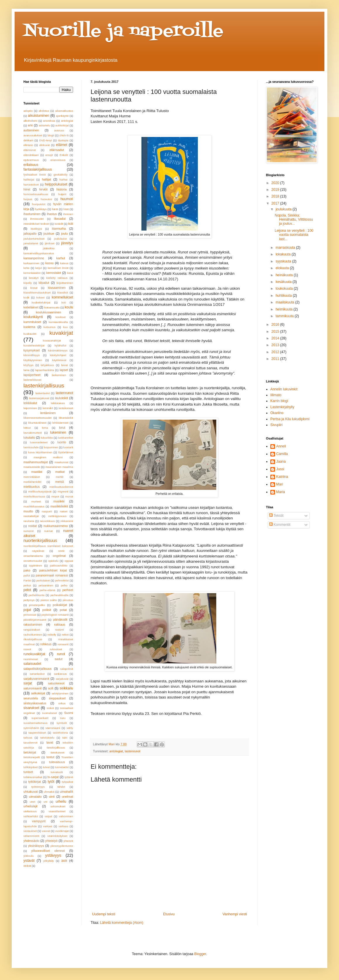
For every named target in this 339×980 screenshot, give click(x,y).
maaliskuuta (285, 302)
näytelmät (38, 551)
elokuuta (283, 268)
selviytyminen (60, 693)
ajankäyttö (62, 116)
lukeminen (58, 432)
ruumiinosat (31, 659)
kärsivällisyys (32, 355)
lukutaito (29, 437)
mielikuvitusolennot (61, 487)
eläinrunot (30, 150)
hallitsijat (29, 180)
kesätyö (34, 278)
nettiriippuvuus (58, 516)
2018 (276, 196)
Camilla (282, 454)
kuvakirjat (61, 333)
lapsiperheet (32, 375)
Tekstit (276, 516)
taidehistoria (60, 733)
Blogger (200, 954)
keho (26, 268)
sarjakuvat (62, 679)
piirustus (68, 600)
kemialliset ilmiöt (58, 268)
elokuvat (44, 145)
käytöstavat (59, 360)
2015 (276, 332)
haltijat (47, 179)
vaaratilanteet (57, 811)
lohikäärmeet (60, 423)
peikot (27, 585)
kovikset (61, 317)
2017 (276, 203)
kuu (65, 327)
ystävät (29, 861)
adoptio (28, 111)
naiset (64, 511)
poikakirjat (60, 605)
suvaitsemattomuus (36, 723)
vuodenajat (62, 831)
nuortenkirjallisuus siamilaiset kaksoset (48, 546)
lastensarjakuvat (39, 398)
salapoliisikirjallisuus (38, 669)
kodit (26, 297)
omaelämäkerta (33, 556)
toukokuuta (285, 289)
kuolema (29, 327)
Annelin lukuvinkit (284, 389)
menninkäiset (32, 477)
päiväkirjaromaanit (35, 620)
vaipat (49, 816)
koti (64, 302)
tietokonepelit (32, 757)
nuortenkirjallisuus (40, 540)
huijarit (62, 194)
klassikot (63, 292)
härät (55, 209)
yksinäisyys (36, 846)
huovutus (46, 199)
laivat (64, 365)
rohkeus (46, 644)
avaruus (59, 130)
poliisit (47, 610)
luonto (62, 442)
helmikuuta (284, 309)
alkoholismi (30, 121)
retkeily (52, 635)
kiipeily (28, 283)
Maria (281, 492)
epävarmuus (31, 160)
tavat (50, 742)
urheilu (61, 801)
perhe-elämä (47, 590)
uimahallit (66, 792)
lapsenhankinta (45, 370)
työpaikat (68, 782)
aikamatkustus (64, 111)
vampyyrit (39, 821)
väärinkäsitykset (57, 836)
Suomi (69, 713)
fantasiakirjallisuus (38, 169)
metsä (59, 482)
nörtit (61, 551)
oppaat (69, 561)
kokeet (40, 297)
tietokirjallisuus (56, 748)
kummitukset (32, 322)
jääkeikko (49, 248)
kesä (70, 273)
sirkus (62, 703)
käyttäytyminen (33, 360)
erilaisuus (31, 165)
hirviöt (43, 189)
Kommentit (280, 525)
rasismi (59, 630)
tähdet (61, 787)
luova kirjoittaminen (40, 452)
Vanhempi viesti (235, 914)
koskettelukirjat (41, 302)
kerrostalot (53, 273)
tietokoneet (57, 752)
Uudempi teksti (104, 914)
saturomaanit (32, 688)
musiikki (59, 501)
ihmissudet (37, 219)
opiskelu (53, 561)
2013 (276, 345)
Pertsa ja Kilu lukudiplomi (290, 419)
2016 (276, 325)
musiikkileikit (59, 506)
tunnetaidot (62, 767)
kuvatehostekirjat (34, 345)
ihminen (68, 214)
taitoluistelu (47, 738)
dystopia (63, 140)
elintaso (28, 145)
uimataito (35, 797)
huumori (67, 199)
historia (62, 189)
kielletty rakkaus (57, 278)
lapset (64, 370)
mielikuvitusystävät (40, 491)
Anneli (281, 446)
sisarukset (31, 708)
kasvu (49, 263)
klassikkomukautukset (37, 292)
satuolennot (56, 683)
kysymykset (32, 350)
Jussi (280, 469)
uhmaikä (49, 792)
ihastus (52, 214)
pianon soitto (49, 600)
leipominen (30, 408)
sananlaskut (37, 674)
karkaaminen (31, 263)
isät (71, 224)
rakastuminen (33, 624)
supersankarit (40, 718)
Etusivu (169, 914)
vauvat (46, 831)
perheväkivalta (59, 595)
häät (66, 209)
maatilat (37, 472)
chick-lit (64, 135)
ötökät (27, 866)
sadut (58, 659)
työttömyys (38, 787)
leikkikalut (30, 403)
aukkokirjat (62, 125)
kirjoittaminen (65, 283)
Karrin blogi (279, 401)
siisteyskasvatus (35, 703)
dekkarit (28, 140)
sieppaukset (57, 698)
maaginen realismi (48, 457)
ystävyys (53, 855)
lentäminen (48, 413)
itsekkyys (36, 229)
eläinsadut (57, 150)
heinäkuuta (285, 275)
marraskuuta (286, 248)
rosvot (27, 649)
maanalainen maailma (59, 467)
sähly (70, 728)
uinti (52, 797)
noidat (32, 526)
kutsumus (50, 327)
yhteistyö (51, 841)
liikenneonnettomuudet (38, 418)
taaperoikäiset (37, 733)
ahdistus (44, 111)
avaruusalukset (33, 135)
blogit (51, 135)
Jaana (281, 461)
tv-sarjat (53, 777)
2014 (276, 338)
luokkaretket (65, 438)
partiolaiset (43, 580)
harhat (64, 180)
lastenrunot (133, 751)
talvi (65, 738)
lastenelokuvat (32, 380)
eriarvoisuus (58, 160)
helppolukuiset (56, 184)
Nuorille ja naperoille (123, 31)
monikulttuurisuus (34, 496)
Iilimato (276, 395)
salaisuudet (32, 664)
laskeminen (59, 375)
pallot (27, 575)
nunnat (48, 531)
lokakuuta (284, 254)
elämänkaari (31, 155)
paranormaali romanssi (52, 575)
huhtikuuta (284, 296)
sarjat (28, 683)
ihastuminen (32, 214)
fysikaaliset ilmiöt (35, 175)
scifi (51, 688)
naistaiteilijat (31, 516)
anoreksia (49, 121)
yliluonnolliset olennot (48, 851)
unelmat (68, 797)
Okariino (277, 413)
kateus (64, 263)
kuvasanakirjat (52, 340)
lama (26, 370)
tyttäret (69, 777)
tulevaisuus (57, 762)
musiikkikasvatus (34, 506)
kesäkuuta (284, 282)
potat (63, 610)
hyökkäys (41, 209)
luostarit (68, 447)
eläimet (62, 145)
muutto (28, 511)
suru (63, 718)
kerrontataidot (32, 273)
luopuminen (51, 447)
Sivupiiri (276, 425)
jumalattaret (31, 243)
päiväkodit (60, 619)
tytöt (51, 782)
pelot (27, 590)
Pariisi (27, 580)
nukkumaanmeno (56, 526)
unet (33, 802)
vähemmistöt (31, 836)
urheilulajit (31, 806)
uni (45, 802)
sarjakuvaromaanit (36, 679)
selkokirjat (38, 693)
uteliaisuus (30, 811)
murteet (36, 501)
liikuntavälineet (37, 423)
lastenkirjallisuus (44, 386)
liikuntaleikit (66, 418)
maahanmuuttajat (36, 462)
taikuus (28, 738)
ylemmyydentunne (62, 846)
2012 (276, 352)
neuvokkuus (47, 521)
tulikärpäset (31, 767)
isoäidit (59, 224)
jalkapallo (30, 234)
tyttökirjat (35, 782)
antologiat (116, 751)
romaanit (63, 644)
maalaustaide (32, 467)
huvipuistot (39, 204)
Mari (280, 484)
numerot (28, 531)
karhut (61, 258)
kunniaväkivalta (58, 322)
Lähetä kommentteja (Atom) (122, 923)
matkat (60, 472)
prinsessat (30, 615)
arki (30, 125)
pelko (64, 585)
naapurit (47, 511)
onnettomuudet (33, 561)
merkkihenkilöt (32, 482)
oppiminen (35, 565)
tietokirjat (30, 752)
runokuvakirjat (34, 654)
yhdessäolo (31, 841)
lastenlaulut (43, 393)
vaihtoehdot (31, 816)
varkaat (47, 826)
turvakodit (57, 772)
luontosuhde (31, 447)
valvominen (66, 816)
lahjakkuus (47, 365)
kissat (34, 288)
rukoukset (56, 649)
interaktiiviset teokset (36, 224)
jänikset (50, 243)
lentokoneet (66, 408)
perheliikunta (37, 595)
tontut (50, 757)
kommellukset (62, 297)
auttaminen (31, 130)
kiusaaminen (57, 288)
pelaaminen (46, 585)
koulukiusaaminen (49, 312)
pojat (27, 610)
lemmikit (48, 408)
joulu (64, 234)
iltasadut (60, 219)
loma (45, 428)
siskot (50, 708)
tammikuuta (285, 316)
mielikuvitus (32, 487)
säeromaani (53, 728)
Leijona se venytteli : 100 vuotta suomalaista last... (294, 235)
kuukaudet (30, 334)
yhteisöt (68, 841)
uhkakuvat (31, 792)
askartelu (44, 125)
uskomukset (58, 806)
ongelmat (59, 556)
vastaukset (30, 831)
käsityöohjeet (58, 355)
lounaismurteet (33, 433)
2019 (276, 190)
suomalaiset (50, 713)
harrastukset (31, 184)
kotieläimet (31, 307)
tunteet (28, 772)
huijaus (28, 199)
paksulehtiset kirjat (53, 570)
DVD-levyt (45, 140)
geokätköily (60, 175)
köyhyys (28, 365)
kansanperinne (34, 258)
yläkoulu (28, 856)
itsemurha (59, 229)
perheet (68, 590)
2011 (276, 359)
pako (27, 570)
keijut (39, 268)
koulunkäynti (33, 317)
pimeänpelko (37, 605)
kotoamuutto (52, 307)
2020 (276, 183)
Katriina (282, 477)
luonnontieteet (39, 442)
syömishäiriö (31, 728)
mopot (55, 496)
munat (69, 496)
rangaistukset (32, 630)
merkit (60, 477)
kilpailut (44, 283)
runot (61, 654)
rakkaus (60, 624)
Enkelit (64, 155)
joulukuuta (284, 209)
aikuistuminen (38, 116)
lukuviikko (47, 438)
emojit (49, 155)
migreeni (63, 491)
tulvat (46, 767)
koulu (69, 307)
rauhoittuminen (33, 635)
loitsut (27, 428)
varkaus (63, 826)
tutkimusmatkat (33, 777)
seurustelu (31, 698)
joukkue (49, 234)
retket (65, 635)
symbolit (62, 723)
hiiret (27, 189)
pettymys (29, 600)
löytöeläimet (66, 452)
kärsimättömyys (58, 350)
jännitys (67, 243)
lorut (62, 428)
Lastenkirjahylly (282, 407)
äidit (64, 861)
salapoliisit (67, 669)
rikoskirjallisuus (33, 639)
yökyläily (49, 861)
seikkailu (66, 688)
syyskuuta (284, 261)
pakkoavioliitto (58, 565)
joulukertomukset (34, 239)
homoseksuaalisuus (36, 194)
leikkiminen (58, 403)
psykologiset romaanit (55, 615)
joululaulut (60, 239)
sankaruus (60, 674)
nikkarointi (67, 521)
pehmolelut (62, 580)
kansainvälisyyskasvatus (39, 253)
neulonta (29, 521)
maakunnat (61, 462)
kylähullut (60, 345)
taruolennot (30, 743)
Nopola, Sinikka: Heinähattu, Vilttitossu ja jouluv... (294, 220)
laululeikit (61, 398)
